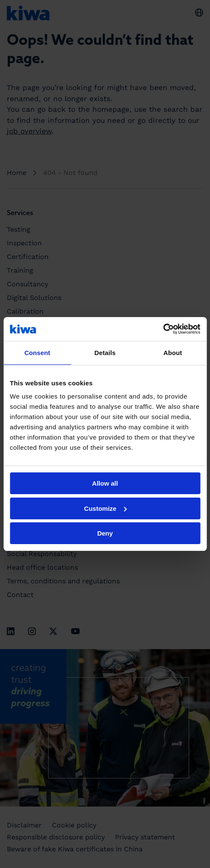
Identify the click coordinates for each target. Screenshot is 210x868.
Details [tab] (105, 353)
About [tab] (173, 353)
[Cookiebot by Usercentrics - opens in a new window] (163, 329)
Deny (105, 533)
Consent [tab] (37, 353)
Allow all (105, 483)
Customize (105, 508)
